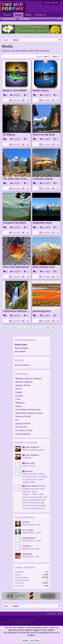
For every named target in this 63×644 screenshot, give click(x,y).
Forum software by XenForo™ (23, 620)
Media (18, 15)
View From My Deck (44, 135)
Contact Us (40, 15)
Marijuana (20, 403)
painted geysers (42, 311)
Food (18, 399)
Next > (53, 331)
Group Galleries (23, 434)
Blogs (28, 15)
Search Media (22, 348)
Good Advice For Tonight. (35, 486)
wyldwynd (27, 554)
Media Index (21, 345)
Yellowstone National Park (18, 311)
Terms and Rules (42, 618)
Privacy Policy (56, 618)
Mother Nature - (41, 90)
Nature (19, 406)
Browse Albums (22, 365)
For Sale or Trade (24, 430)
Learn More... (35, 640)
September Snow (42, 223)
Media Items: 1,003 (32, 541)
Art (17, 420)
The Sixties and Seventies (28, 410)
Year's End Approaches (16, 267)
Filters (56, 56)
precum (28, 471)
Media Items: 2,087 (32, 525)
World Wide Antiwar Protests (29, 413)
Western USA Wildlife (15, 90)
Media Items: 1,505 (32, 533)
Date (47, 56)
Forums (7, 15)
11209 (52, 328)
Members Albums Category (28, 378)
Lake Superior (31, 447)
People (19, 392)
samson (26, 522)
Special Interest (23, 423)
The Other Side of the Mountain (20, 179)
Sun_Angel (28, 530)
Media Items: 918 (31, 549)
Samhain (27, 546)
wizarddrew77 (29, 538)
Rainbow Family (23, 416)
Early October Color (44, 267)
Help (59, 614)
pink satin (29, 463)
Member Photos (23, 385)
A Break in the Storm (15, 223)
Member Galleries (24, 382)
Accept (25, 640)
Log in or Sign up (51, 3)
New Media (20, 351)
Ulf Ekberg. (9, 135)
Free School (21, 427)
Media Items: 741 (31, 557)
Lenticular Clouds (43, 179)
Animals (19, 396)
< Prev (5, 328)
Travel (18, 389)
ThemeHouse (38, 622)
